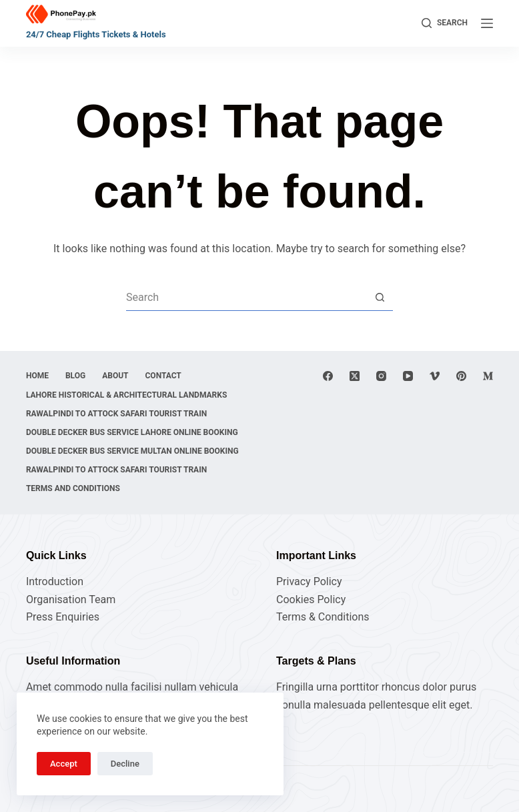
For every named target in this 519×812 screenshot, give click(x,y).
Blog (75, 376)
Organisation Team (71, 599)
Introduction (55, 581)
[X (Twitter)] (355, 376)
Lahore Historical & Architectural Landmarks (126, 395)
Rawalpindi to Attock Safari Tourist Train (116, 414)
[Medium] (488, 376)
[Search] (445, 23)
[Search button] (380, 298)
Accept (64, 764)
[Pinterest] (461, 376)
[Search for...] (246, 298)
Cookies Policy (311, 599)
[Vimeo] (435, 376)
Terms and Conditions (73, 488)
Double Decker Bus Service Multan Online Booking (132, 451)
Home (37, 376)
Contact (163, 376)
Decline (125, 764)
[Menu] (487, 23)
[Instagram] (381, 376)
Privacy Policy (309, 581)
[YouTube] (408, 376)
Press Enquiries (63, 617)
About (115, 376)
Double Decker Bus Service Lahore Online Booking (132, 432)
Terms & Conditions (323, 617)
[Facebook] (328, 376)
